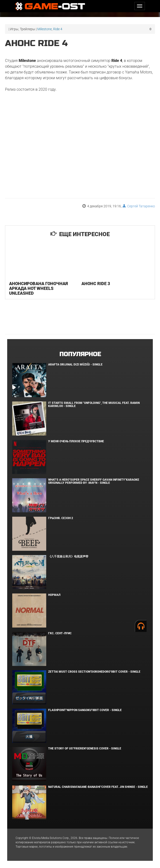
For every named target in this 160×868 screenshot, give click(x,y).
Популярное (80, 354)
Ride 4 (58, 29)
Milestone (45, 29)
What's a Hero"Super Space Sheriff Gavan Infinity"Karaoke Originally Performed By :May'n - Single (94, 481)
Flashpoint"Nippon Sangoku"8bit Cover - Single (85, 710)
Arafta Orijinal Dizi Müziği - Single (75, 365)
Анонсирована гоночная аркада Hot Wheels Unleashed (38, 288)
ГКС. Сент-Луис (60, 633)
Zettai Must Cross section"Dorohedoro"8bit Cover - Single (94, 672)
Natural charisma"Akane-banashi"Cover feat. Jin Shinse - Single (98, 787)
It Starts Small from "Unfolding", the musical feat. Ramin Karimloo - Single (94, 404)
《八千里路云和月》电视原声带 (68, 557)
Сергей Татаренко (139, 206)
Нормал (54, 595)
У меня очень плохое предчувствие (76, 441)
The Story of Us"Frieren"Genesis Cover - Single (85, 748)
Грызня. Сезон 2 (61, 518)
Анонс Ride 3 (96, 284)
